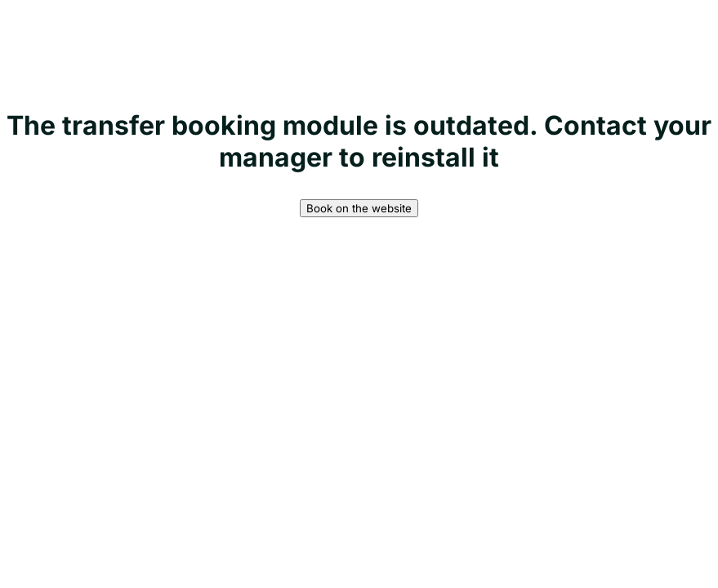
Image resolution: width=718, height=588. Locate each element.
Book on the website (359, 208)
